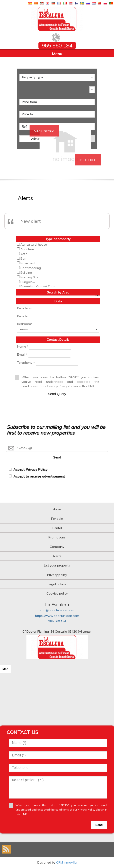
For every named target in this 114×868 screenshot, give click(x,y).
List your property (57, 565)
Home (57, 509)
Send (57, 457)
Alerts (57, 556)
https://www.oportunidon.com (57, 616)
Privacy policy (57, 575)
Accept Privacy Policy (30, 469)
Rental (57, 528)
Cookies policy (57, 593)
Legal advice (57, 584)
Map (5, 669)
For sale (57, 519)
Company (57, 547)
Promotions (57, 537)
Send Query (57, 394)
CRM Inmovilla (66, 862)
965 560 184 (57, 621)
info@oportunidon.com (57, 610)
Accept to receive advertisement (39, 476)
